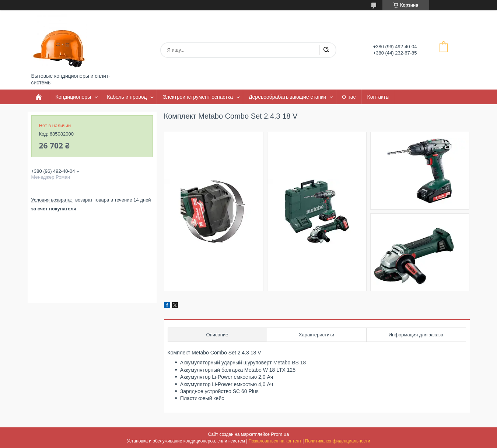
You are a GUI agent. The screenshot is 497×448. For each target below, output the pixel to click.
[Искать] (326, 50)
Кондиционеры (73, 97)
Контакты (378, 97)
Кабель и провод (127, 97)
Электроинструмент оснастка (198, 97)
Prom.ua (280, 434)
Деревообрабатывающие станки (287, 97)
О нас (349, 97)
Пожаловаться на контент (275, 441)
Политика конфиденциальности (338, 441)
